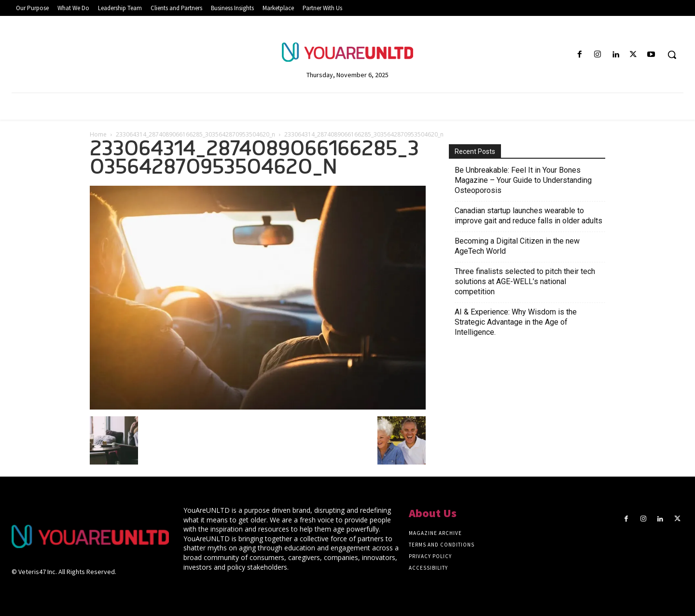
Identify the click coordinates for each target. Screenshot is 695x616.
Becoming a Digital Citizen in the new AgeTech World (517, 246)
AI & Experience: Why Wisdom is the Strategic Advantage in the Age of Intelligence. (516, 322)
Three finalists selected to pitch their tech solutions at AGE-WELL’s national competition (525, 281)
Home (98, 134)
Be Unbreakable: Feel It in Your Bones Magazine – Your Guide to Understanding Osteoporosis (523, 180)
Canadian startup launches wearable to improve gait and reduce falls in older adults (528, 216)
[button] (672, 55)
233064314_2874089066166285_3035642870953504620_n (195, 134)
